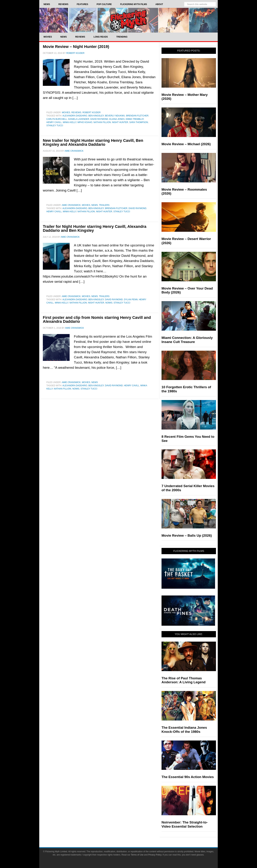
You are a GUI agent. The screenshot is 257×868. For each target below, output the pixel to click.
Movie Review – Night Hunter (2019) (76, 47)
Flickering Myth (128, 20)
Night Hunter (120, 122)
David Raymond (99, 119)
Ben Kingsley (96, 116)
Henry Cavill (54, 122)
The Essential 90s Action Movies (188, 777)
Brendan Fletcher (137, 116)
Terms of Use (137, 855)
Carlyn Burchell (57, 119)
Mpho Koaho (85, 122)
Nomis (109, 303)
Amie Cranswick (71, 205)
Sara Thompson (139, 122)
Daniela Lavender (79, 119)
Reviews (76, 112)
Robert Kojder (92, 112)
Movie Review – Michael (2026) (186, 144)
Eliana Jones (117, 119)
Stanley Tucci (55, 126)
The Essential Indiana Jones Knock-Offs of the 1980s (184, 730)
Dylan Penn (131, 300)
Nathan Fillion (102, 122)
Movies (66, 112)
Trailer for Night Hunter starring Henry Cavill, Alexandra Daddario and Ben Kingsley (95, 228)
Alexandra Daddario (75, 116)
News (95, 205)
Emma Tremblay (135, 119)
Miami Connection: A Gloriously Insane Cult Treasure (187, 340)
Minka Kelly (70, 122)
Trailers (104, 205)
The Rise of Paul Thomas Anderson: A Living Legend (184, 680)
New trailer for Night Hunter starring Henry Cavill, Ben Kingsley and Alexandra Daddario (93, 142)
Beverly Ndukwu (115, 116)
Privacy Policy (155, 855)
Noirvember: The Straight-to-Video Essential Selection (185, 824)
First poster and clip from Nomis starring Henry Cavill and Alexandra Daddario (97, 319)
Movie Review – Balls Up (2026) (187, 535)
